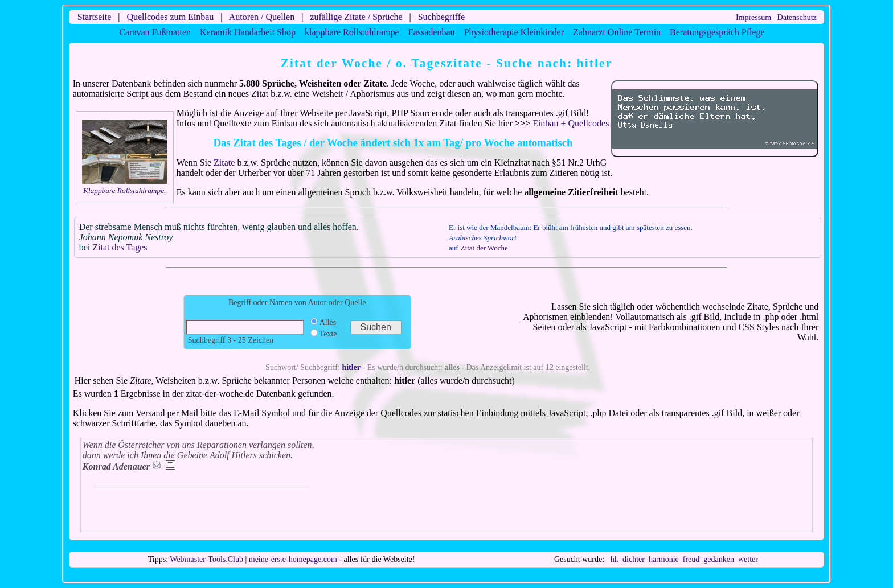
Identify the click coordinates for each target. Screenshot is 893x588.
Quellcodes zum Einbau (170, 17)
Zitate (224, 163)
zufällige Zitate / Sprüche (356, 17)
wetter (748, 559)
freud (691, 559)
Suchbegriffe (441, 17)
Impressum (753, 17)
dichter (634, 559)
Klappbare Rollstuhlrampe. (124, 190)
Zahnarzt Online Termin (617, 32)
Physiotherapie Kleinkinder (514, 32)
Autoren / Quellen (262, 17)
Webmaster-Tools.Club (206, 559)
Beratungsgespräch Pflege (717, 32)
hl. (615, 559)
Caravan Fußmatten (155, 32)
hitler (351, 367)
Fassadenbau (432, 32)
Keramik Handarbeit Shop (248, 32)
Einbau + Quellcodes (571, 123)
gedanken (719, 559)
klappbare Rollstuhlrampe (352, 32)
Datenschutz (797, 17)
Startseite (95, 17)
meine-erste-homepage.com (293, 559)
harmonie (664, 559)
